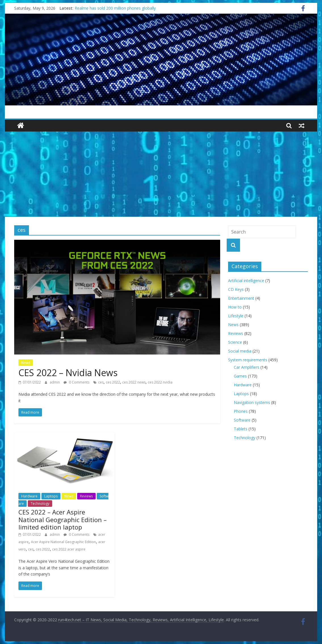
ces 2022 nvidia (160, 382)
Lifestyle (236, 316)
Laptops (51, 496)
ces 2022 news (134, 382)
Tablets (241, 429)
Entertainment (241, 298)
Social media (240, 351)
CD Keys (236, 289)
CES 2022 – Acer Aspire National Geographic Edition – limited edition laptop (63, 519)
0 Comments (76, 382)
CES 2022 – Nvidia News (68, 373)
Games (240, 376)
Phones (241, 411)
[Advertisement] (161, 174)
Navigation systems (252, 402)
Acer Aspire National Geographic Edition (63, 542)
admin (55, 382)
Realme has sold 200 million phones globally (115, 8)
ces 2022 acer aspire (69, 549)
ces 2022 (113, 382)
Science (235, 342)
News (26, 363)
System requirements (248, 360)
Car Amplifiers (247, 367)
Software (242, 420)
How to (235, 307)
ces (101, 382)
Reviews (86, 496)
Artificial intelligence (246, 281)
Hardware (29, 496)
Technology (40, 504)
